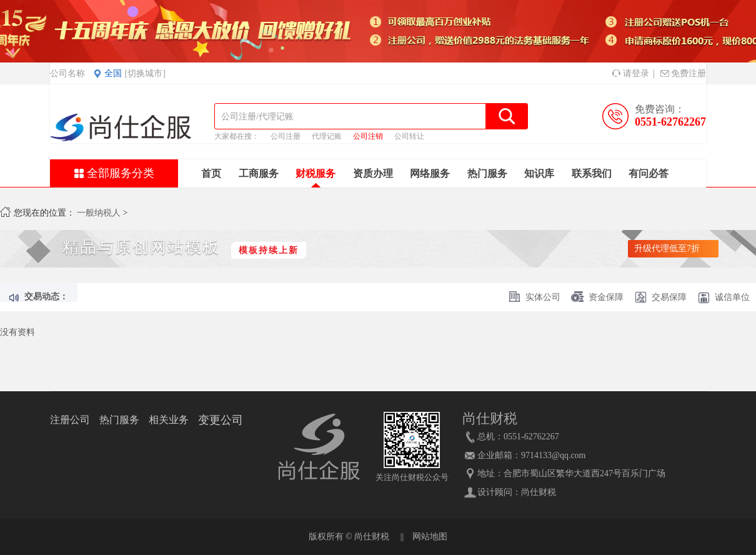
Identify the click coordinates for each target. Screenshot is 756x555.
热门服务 (487, 173)
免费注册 (683, 73)
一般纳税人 (99, 213)
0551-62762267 (670, 122)
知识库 (539, 173)
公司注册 (286, 136)
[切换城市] (145, 73)
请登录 (631, 73)
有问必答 (649, 173)
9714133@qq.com (554, 455)
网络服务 (430, 173)
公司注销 (368, 136)
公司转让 (409, 136)
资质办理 (373, 173)
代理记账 (327, 136)
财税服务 (316, 173)
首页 (211, 173)
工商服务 (259, 173)
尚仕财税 (539, 492)
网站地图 (430, 537)
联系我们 (592, 173)
